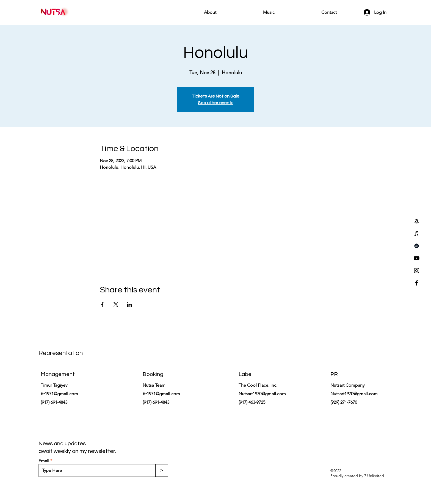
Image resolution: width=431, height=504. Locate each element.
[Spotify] (417, 246)
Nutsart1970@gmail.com (262, 394)
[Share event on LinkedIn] (129, 304)
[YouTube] (417, 258)
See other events (216, 103)
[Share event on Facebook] (102, 304)
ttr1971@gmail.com (59, 394)
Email (44, 461)
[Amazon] (417, 221)
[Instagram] (417, 271)
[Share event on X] (116, 304)
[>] (162, 470)
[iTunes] (417, 233)
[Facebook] (417, 283)
